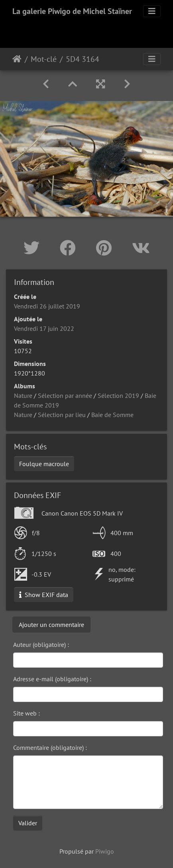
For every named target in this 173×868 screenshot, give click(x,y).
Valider (28, 823)
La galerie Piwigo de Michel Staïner (72, 11)
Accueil (17, 59)
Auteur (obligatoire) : (41, 645)
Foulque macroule (44, 464)
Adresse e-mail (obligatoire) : (52, 679)
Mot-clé (44, 59)
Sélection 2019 (118, 395)
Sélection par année (65, 395)
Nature (23, 395)
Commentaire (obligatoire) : (50, 747)
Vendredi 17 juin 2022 (44, 328)
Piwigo (105, 851)
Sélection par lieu (62, 415)
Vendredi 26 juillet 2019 (47, 306)
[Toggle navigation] (152, 11)
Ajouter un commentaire (51, 625)
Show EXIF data (44, 595)
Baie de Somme (112, 415)
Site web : (27, 713)
